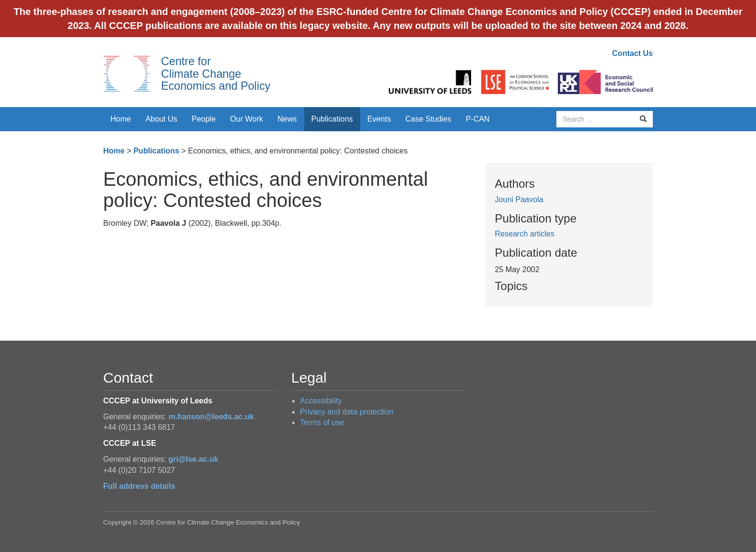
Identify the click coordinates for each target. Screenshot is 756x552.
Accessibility (321, 401)
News (287, 119)
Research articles (525, 234)
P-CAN (478, 119)
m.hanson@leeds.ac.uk (211, 417)
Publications (332, 119)
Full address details (139, 486)
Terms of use (322, 422)
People (204, 119)
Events (379, 119)
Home (121, 119)
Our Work (246, 119)
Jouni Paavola (519, 200)
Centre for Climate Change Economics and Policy (216, 74)
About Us (162, 119)
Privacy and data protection (347, 412)
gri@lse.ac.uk (193, 459)
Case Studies (428, 119)
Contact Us (633, 53)
